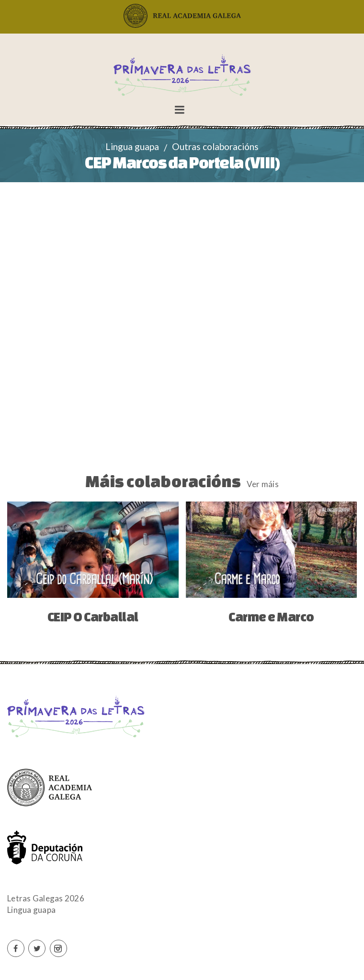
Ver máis (263, 484)
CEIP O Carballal (93, 617)
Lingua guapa (132, 146)
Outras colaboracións (215, 146)
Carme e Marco (271, 617)
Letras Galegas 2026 (46, 898)
